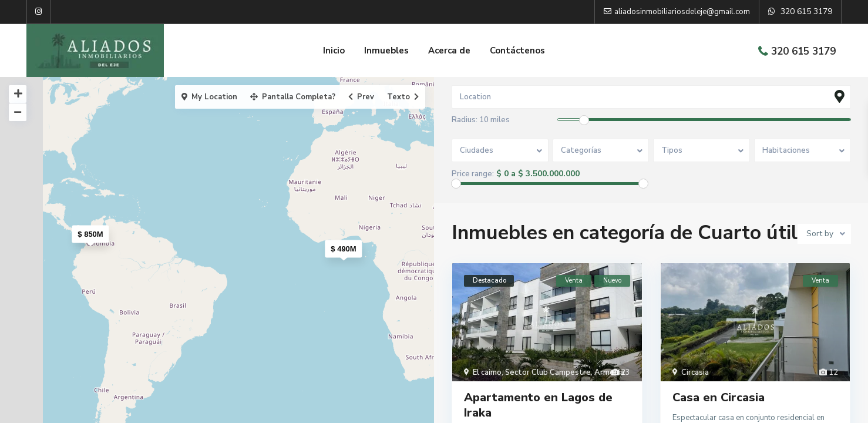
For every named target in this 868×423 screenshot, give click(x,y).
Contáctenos (517, 51)
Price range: (473, 174)
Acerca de (449, 51)
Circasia (695, 373)
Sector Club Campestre (548, 373)
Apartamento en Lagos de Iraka (538, 406)
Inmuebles (386, 51)
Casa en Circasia (719, 398)
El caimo (487, 373)
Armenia (609, 373)
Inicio (334, 51)
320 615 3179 (803, 51)
